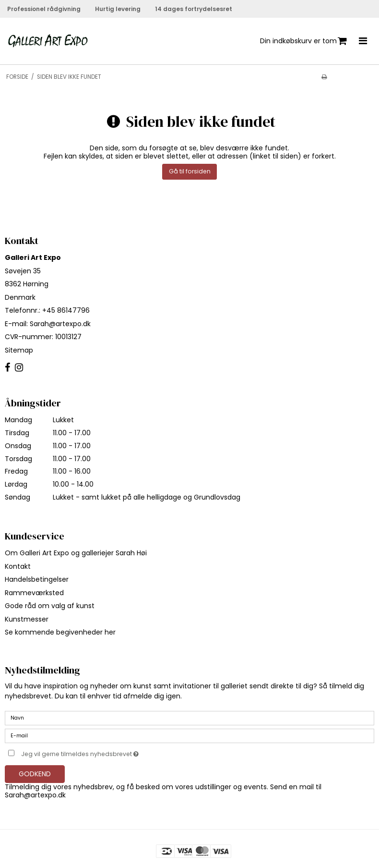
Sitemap (19, 350)
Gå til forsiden (190, 171)
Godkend (35, 774)
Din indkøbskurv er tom (303, 41)
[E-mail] (189, 735)
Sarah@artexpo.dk (60, 324)
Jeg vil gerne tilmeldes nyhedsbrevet (104, 752)
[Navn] (189, 718)
